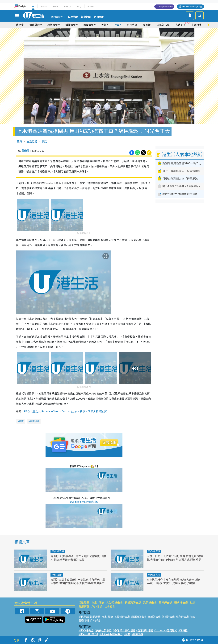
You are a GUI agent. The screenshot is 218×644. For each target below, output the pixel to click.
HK (33, 6)
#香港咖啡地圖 (145, 630)
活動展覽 (84, 603)
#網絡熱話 (137, 634)
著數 (21, 421)
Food (55, 6)
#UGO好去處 (86, 630)
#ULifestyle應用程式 (166, 630)
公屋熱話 (73, 17)
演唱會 (20, 25)
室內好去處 (58, 551)
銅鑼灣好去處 (133, 603)
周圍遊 (147, 25)
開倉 (102, 603)
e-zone (91, 6)
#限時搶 (183, 630)
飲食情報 (88, 25)
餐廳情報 (84, 607)
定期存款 (99, 17)
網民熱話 (84, 617)
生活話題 (32, 142)
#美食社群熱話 (103, 630)
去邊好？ (180, 25)
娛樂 (104, 25)
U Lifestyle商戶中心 (164, 7)
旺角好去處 (181, 603)
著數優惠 (35, 421)
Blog (79, 6)
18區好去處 (163, 25)
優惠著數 (35, 25)
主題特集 (197, 25)
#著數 (127, 634)
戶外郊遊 (57, 575)
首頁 (19, 142)
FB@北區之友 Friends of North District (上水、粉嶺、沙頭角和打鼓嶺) (66, 412)
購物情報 (71, 25)
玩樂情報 (53, 25)
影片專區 (132, 25)
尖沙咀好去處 (114, 603)
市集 (94, 603)
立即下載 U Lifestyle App (192, 7)
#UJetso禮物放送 (88, 634)
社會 (117, 25)
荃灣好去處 (166, 603)
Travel (44, 6)
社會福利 (110, 607)
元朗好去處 (150, 603)
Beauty (67, 6)
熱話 (44, 142)
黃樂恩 (25, 151)
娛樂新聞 (86, 17)
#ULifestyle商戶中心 (111, 634)
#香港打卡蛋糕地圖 (124, 630)
